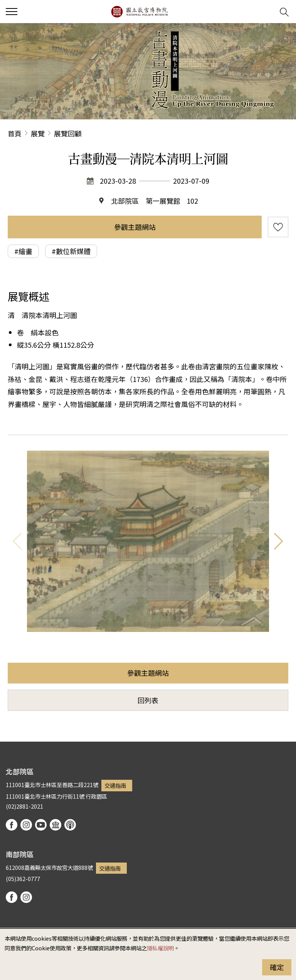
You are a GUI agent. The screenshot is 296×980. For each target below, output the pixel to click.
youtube (41, 825)
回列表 (148, 700)
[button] (265, 12)
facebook (12, 825)
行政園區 (96, 796)
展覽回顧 (68, 133)
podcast (70, 825)
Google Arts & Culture (55, 825)
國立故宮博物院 (139, 12)
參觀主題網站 (135, 227)
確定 (277, 967)
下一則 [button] (279, 541)
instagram (26, 825)
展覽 (38, 133)
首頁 (15, 133)
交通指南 (115, 785)
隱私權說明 (160, 948)
